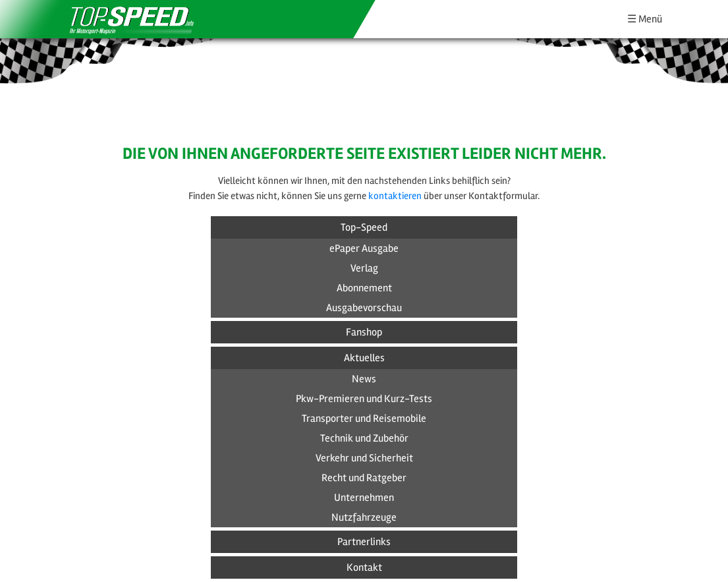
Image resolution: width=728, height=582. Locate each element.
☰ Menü (645, 19)
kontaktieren (395, 196)
